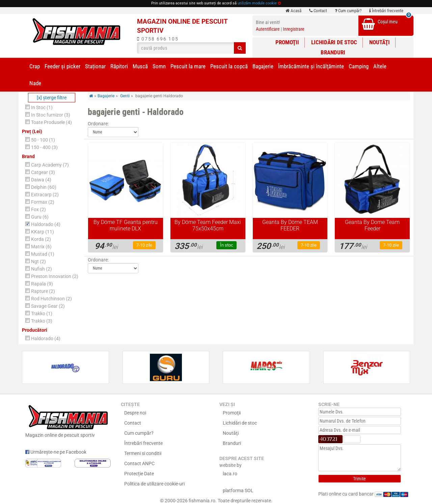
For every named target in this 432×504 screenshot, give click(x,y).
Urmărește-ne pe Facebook (56, 452)
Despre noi (135, 413)
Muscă (140, 66)
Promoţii (287, 42)
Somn (159, 66)
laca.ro (230, 474)
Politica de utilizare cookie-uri (154, 484)
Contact (318, 11)
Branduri (333, 52)
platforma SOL (238, 490)
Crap (35, 66)
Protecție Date (139, 474)
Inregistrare (294, 29)
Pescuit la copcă (229, 66)
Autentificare (268, 29)
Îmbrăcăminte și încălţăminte (311, 66)
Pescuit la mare (188, 66)
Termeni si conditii (143, 453)
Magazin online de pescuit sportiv (68, 420)
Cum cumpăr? (348, 11)
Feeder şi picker (62, 66)
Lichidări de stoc (334, 42)
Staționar (95, 66)
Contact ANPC (139, 463)
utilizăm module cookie (257, 3)
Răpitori (119, 66)
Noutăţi (380, 42)
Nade (35, 83)
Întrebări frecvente (386, 11)
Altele (380, 66)
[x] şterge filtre (52, 98)
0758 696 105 (158, 39)
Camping (359, 66)
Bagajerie (263, 66)
